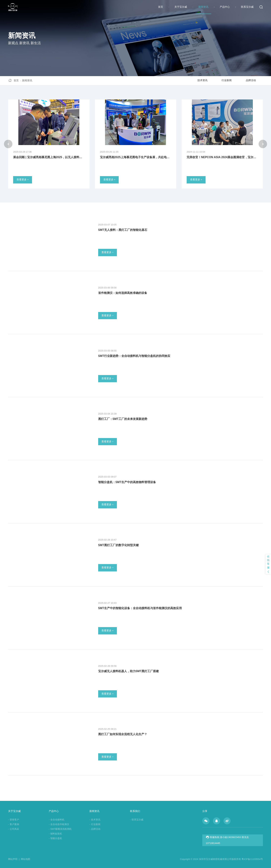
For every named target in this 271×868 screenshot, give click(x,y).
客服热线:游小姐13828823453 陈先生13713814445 (227, 840)
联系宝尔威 (247, 7)
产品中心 (225, 7)
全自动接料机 (57, 820)
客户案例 (14, 824)
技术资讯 (202, 80)
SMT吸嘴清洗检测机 (60, 829)
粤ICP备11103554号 (252, 859)
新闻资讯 (203, 7)
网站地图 (26, 859)
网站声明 (14, 859)
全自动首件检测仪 (59, 824)
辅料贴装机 (55, 834)
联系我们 (135, 811)
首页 (161, 7)
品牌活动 (251, 80)
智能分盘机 (55, 838)
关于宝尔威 (181, 7)
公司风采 (14, 829)
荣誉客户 (14, 820)
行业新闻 (227, 80)
